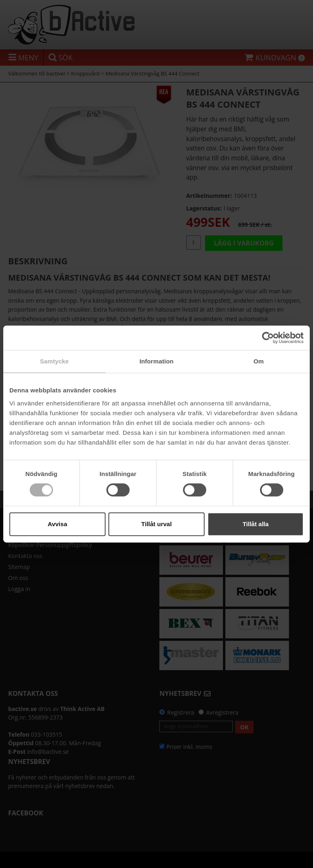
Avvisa (57, 524)
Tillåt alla (256, 524)
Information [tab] (156, 361)
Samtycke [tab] (54, 361)
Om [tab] (259, 361)
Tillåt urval (157, 524)
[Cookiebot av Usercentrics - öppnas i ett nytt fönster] (268, 338)
